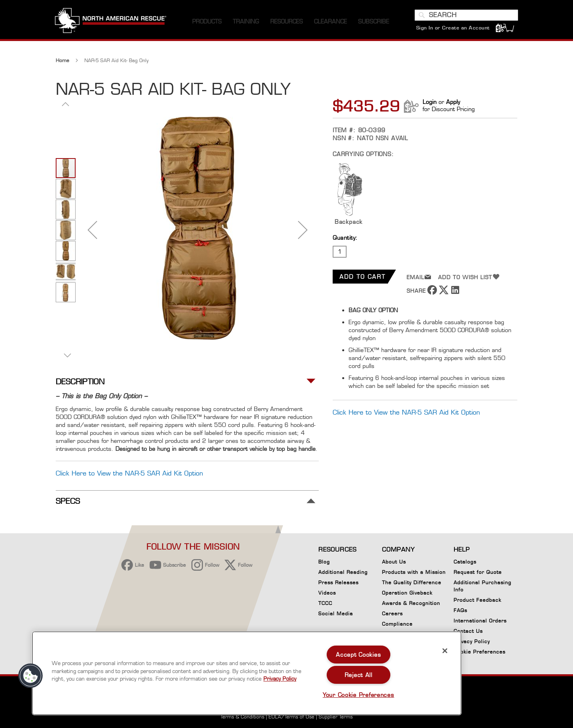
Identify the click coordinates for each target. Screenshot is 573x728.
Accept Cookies (358, 655)
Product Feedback (477, 600)
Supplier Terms (336, 717)
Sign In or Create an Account (452, 30)
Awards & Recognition (411, 603)
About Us (394, 562)
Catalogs (465, 562)
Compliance (397, 624)
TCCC (325, 603)
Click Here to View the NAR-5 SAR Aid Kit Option (406, 414)
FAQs (460, 610)
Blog (324, 562)
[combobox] (466, 17)
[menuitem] (207, 24)
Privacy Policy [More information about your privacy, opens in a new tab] (280, 679)
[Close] (445, 651)
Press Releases (338, 582)
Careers (392, 614)
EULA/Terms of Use (291, 717)
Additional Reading (343, 572)
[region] (247, 673)
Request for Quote (478, 572)
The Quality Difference (412, 582)
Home (62, 62)
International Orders (480, 621)
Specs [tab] (68, 503)
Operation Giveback (407, 593)
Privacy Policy (472, 641)
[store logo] (111, 23)
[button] (92, 232)
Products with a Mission (414, 572)
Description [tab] (80, 384)
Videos (327, 593)
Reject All (359, 675)
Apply (453, 104)
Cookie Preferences (479, 653)
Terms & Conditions (242, 717)
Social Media (336, 614)
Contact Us (468, 631)
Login (430, 104)
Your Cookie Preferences (359, 695)
